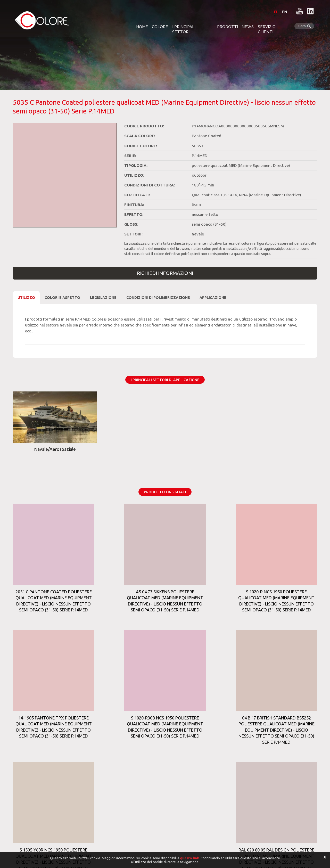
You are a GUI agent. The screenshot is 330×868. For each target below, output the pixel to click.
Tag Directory (32, 787)
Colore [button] (153, 26)
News (250, 26)
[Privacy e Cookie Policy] (30, 842)
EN (281, 12)
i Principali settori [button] (189, 26)
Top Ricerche (69, 787)
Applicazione (213, 298)
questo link (189, 858)
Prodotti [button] (227, 26)
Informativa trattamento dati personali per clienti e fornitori (54, 851)
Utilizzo (26, 298)
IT (272, 12)
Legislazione (103, 298)
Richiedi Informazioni (165, 273)
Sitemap (126, 787)
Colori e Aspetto (62, 298)
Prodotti (100, 787)
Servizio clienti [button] (280, 26)
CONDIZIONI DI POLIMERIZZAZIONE (158, 298)
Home (133, 26)
